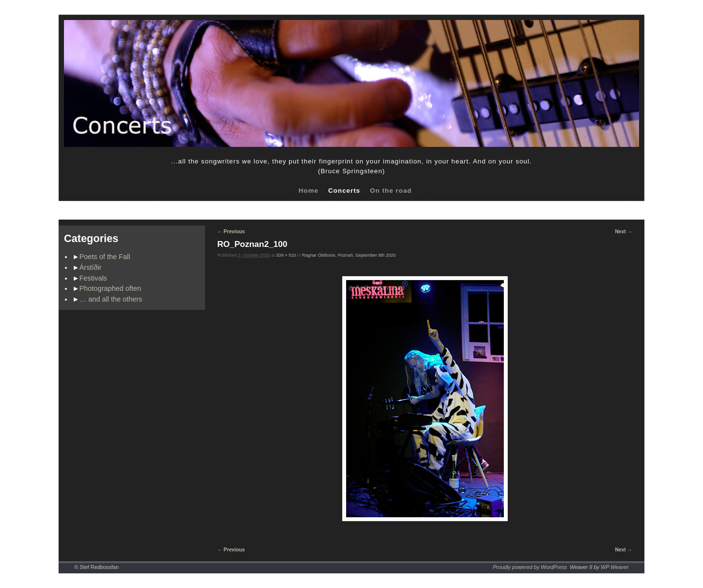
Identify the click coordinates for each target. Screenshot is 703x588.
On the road (391, 191)
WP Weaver (615, 567)
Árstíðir (91, 267)
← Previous (231, 232)
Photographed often (110, 288)
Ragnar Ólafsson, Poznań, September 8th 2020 (349, 255)
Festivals (93, 278)
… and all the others (111, 299)
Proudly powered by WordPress (530, 567)
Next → (624, 232)
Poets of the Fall (105, 257)
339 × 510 (286, 255)
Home (308, 191)
